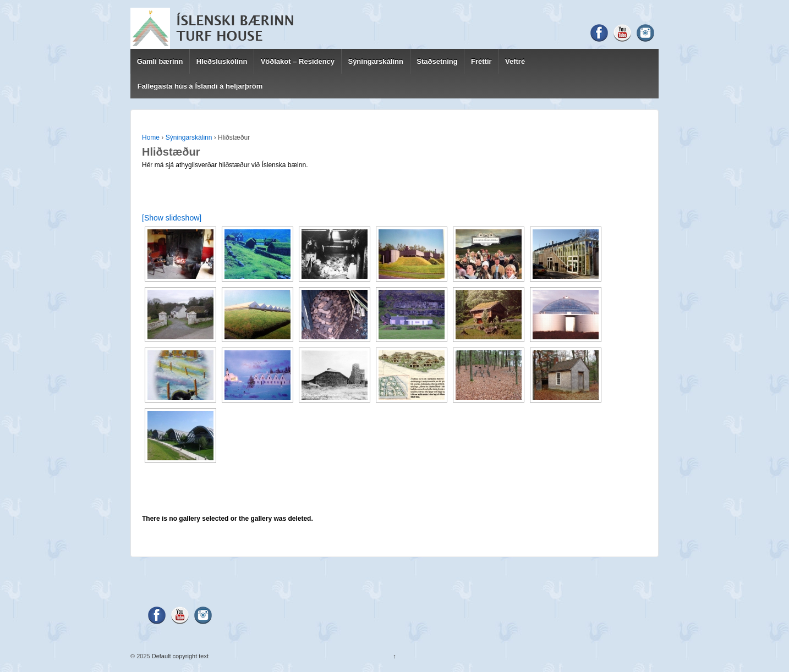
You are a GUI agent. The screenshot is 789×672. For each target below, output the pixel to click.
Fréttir (481, 61)
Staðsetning (437, 61)
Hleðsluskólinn (222, 61)
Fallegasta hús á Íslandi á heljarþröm (200, 86)
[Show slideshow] (172, 218)
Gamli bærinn (160, 61)
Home (151, 137)
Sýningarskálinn (375, 61)
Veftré (515, 61)
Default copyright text (179, 656)
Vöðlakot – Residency (298, 61)
